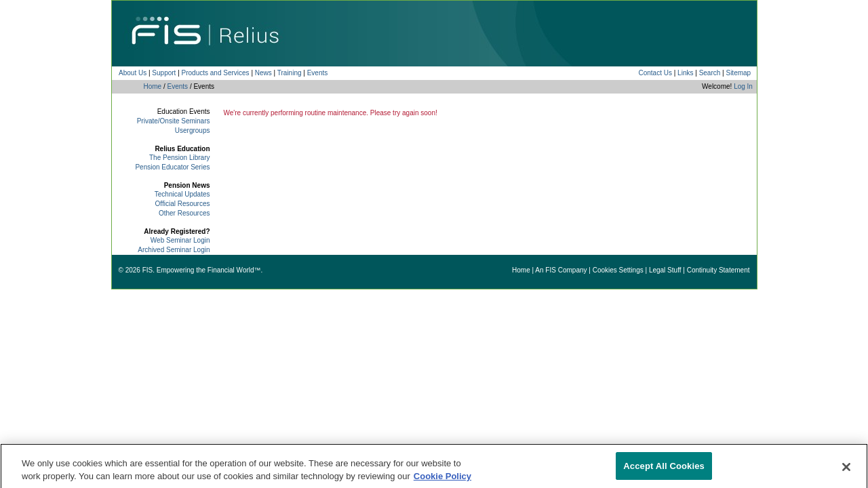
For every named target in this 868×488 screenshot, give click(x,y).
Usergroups (193, 130)
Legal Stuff (665, 270)
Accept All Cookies (664, 470)
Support (164, 73)
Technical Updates (182, 194)
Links (685, 73)
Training (290, 73)
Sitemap (738, 73)
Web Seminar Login (180, 240)
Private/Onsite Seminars (174, 121)
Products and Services (216, 73)
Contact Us (655, 73)
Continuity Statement (718, 270)
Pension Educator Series (172, 167)
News (263, 73)
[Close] (846, 471)
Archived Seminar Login (174, 250)
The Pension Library (180, 158)
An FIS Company (561, 270)
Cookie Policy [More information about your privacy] (442, 480)
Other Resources (184, 213)
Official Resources (183, 204)
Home (153, 86)
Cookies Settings (618, 270)
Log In (743, 86)
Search (710, 73)
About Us (133, 73)
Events (318, 73)
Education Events (184, 111)
